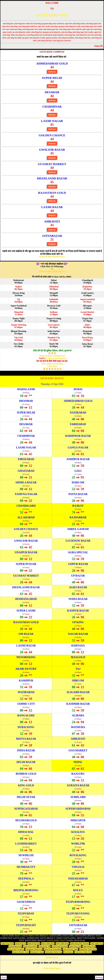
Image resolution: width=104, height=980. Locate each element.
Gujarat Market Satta (21, 952)
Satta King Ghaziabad (53, 949)
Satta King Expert (52, 968)
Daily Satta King (97, 943)
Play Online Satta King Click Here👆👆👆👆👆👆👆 (52, 366)
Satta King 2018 (89, 946)
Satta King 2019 (7, 943)
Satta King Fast (34, 943)
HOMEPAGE (52, 958)
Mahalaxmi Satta (37, 952)
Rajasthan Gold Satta (88, 949)
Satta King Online (30, 946)
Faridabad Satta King (34, 949)
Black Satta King (48, 943)
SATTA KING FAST (52, 15)
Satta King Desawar (60, 946)
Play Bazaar (68, 952)
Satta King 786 (44, 946)
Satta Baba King (15, 946)
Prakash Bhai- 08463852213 (52, 271)
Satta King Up (21, 943)
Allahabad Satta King (54, 952)
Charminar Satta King (83, 952)
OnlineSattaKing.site (56, 358)
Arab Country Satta (70, 949)
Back (4, 977)
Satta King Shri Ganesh (80, 943)
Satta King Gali (75, 946)
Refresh (52, 72)
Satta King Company (16, 949)
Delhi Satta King (62, 943)
